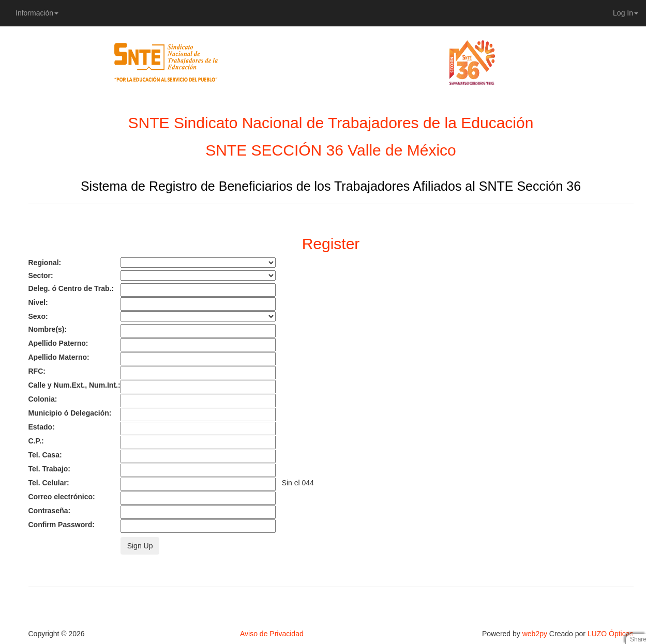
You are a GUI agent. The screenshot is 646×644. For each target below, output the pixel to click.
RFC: (37, 371)
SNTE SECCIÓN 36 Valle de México (331, 150)
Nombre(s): (48, 329)
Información (37, 13)
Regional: (45, 263)
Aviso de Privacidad (272, 634)
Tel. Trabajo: (49, 469)
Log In (626, 13)
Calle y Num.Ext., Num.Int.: (74, 385)
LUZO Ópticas (611, 634)
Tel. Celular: (49, 483)
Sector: (41, 275)
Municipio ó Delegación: (70, 413)
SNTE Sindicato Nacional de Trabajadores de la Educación (331, 123)
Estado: (42, 427)
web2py (535, 634)
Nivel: (38, 302)
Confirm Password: (62, 525)
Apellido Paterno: (58, 343)
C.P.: (36, 441)
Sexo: (38, 316)
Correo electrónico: (62, 497)
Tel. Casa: (45, 455)
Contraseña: (50, 511)
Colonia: (43, 399)
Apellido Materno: (59, 357)
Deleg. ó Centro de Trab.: (71, 288)
